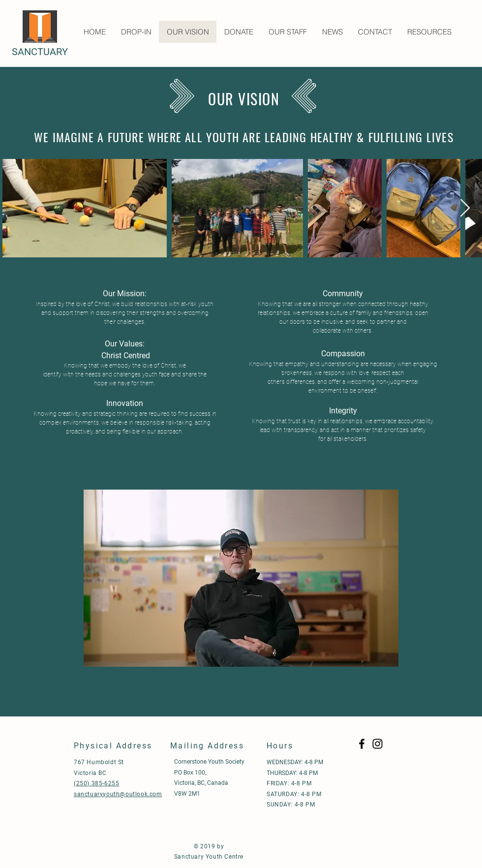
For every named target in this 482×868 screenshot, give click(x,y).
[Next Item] (465, 208)
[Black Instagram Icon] (377, 744)
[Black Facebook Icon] (362, 744)
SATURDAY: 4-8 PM (294, 794)
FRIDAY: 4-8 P (286, 783)
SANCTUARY (40, 52)
